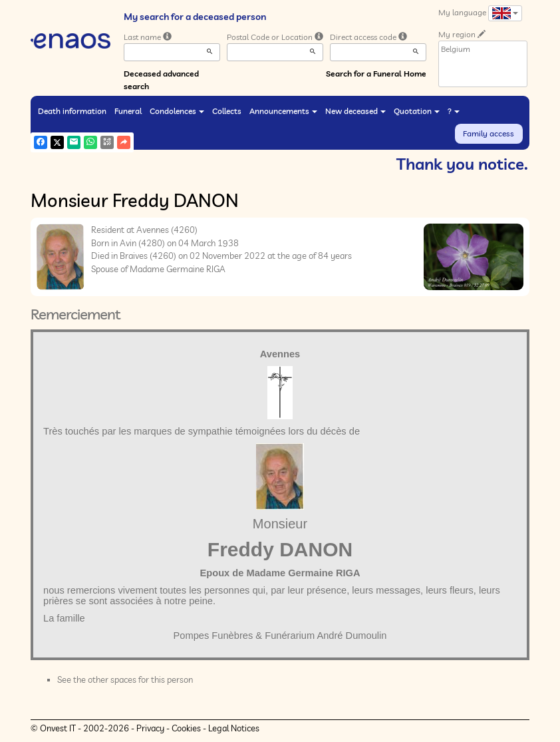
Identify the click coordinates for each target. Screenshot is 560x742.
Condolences (177, 111)
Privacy (150, 728)
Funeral (128, 111)
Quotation (417, 111)
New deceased (355, 111)
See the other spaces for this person (125, 679)
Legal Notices (234, 728)
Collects (227, 111)
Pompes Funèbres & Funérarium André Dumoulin (280, 636)
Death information (72, 111)
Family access (489, 133)
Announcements (283, 111)
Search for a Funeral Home (376, 74)
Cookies (186, 728)
